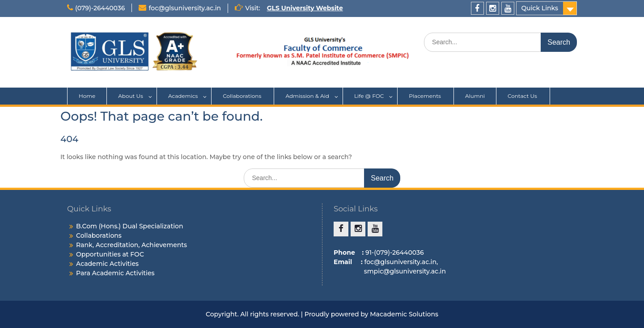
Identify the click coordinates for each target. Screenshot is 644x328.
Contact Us (523, 96)
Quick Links (540, 8)
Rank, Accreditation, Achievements (131, 245)
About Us (131, 96)
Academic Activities (107, 264)
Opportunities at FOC (110, 254)
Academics (183, 96)
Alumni (475, 96)
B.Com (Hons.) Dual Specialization (130, 226)
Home (87, 96)
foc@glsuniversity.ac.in (185, 8)
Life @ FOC (369, 96)
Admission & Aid (307, 96)
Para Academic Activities (115, 273)
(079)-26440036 (100, 8)
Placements (426, 96)
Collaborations (243, 96)
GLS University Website (305, 8)
